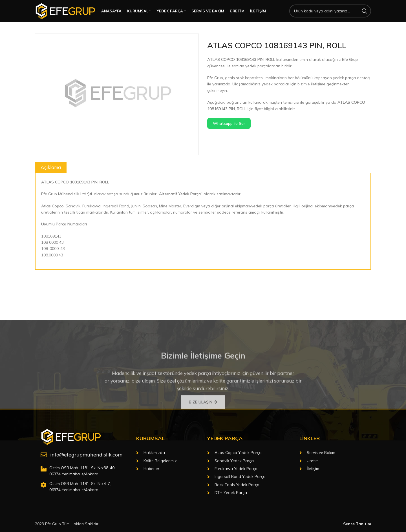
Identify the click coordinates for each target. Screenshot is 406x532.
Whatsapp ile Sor (229, 130)
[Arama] (330, 15)
